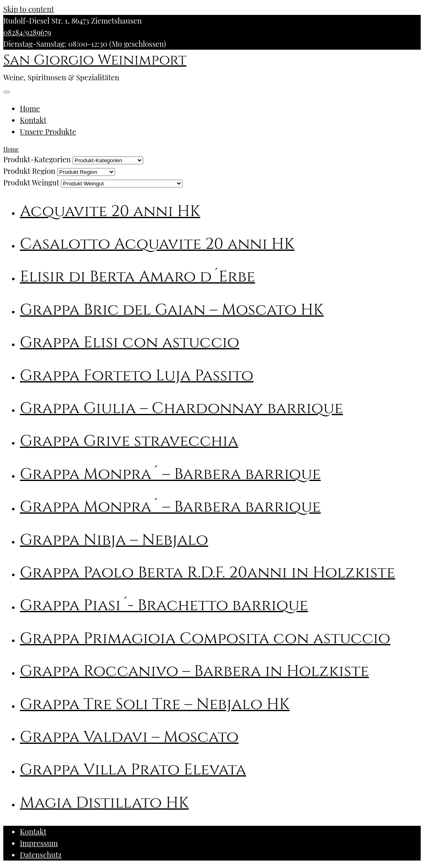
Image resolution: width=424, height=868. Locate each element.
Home (30, 108)
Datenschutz (41, 855)
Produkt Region (29, 171)
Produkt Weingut (31, 183)
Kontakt (33, 120)
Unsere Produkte (48, 132)
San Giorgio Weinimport (95, 60)
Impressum (39, 843)
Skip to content (29, 9)
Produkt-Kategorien (37, 159)
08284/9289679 (27, 32)
